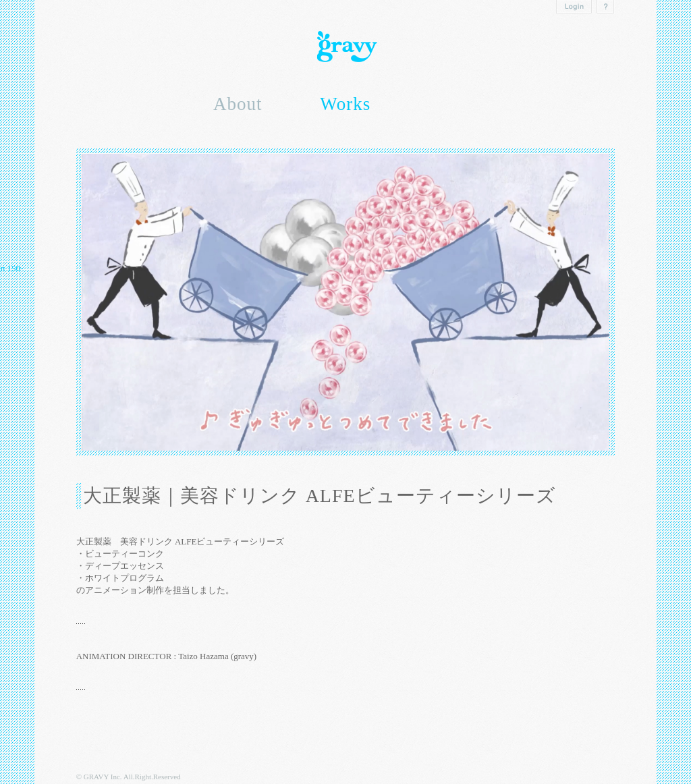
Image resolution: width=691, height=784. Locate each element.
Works (345, 104)
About (238, 104)
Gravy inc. (345, 47)
